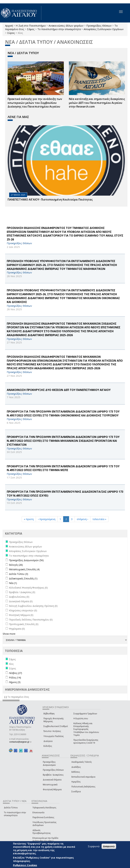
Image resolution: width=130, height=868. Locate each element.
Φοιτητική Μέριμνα (52, 789)
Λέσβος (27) (15, 673)
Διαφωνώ (109, 846)
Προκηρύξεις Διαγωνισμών (49, 763)
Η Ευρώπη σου (81, 718)
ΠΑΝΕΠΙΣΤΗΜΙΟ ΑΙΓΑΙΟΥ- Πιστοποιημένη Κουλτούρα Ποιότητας (50, 200)
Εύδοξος (48, 746)
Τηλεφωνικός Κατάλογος (44, 808)
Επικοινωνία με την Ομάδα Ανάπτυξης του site (45, 839)
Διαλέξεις (76, 767)
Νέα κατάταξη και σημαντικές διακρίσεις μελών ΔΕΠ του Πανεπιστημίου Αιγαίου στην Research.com (97, 103)
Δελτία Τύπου (11, 808)
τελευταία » (99, 519)
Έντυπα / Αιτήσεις (52, 731)
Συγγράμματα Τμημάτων (85, 714)
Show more (9, 634)
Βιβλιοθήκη (49, 714)
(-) (6, 697)
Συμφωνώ (94, 846)
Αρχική (9, 26)
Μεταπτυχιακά (50, 785)
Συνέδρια (76, 791)
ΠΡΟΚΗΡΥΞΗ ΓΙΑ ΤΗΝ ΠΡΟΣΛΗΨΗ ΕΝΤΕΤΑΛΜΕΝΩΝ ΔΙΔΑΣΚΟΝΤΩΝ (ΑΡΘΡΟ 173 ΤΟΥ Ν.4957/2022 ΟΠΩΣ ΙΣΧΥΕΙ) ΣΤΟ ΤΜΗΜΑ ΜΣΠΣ (63, 468)
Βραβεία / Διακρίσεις (53, 775)
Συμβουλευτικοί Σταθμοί (56, 726)
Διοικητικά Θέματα (52, 780)
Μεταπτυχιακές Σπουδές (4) (24, 569)
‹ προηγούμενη (47, 519)
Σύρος (11, 33)
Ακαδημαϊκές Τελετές (82, 762)
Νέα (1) (13, 583)
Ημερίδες (76, 782)
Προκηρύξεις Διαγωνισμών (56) (26, 560)
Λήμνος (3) (15, 682)
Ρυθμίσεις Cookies (25, 865)
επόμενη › (83, 519)
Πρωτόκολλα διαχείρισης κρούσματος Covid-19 (86, 741)
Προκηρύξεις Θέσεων (99, 26)
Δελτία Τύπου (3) (19, 574)
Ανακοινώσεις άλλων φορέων (66, 26)
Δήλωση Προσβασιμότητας (42, 832)
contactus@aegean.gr (20, 742)
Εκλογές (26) (16, 565)
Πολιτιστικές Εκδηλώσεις (83, 787)
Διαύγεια (48, 741)
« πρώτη (29, 519)
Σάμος (31, 29)
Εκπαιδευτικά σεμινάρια (83, 777)
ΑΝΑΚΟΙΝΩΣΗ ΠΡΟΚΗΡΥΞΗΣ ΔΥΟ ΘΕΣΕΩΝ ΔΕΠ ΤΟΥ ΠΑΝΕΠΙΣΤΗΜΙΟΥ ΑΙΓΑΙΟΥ (59, 390)
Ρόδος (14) (15, 678)
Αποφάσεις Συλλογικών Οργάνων (104, 29)
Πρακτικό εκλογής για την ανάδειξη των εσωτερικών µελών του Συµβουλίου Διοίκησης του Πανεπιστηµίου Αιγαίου (35, 103)
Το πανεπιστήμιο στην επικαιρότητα (59, 29)
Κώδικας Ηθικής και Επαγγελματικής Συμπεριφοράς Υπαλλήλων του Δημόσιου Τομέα (86, 729)
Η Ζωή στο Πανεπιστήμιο (31, 26)
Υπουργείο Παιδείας (54, 736)
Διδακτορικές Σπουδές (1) (23, 578)
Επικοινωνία (38, 812)
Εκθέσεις (76, 772)
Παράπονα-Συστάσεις (43, 817)
